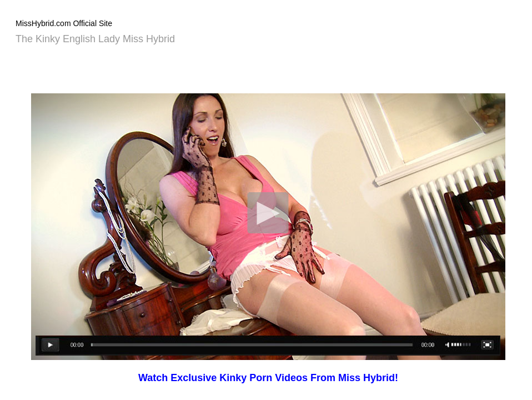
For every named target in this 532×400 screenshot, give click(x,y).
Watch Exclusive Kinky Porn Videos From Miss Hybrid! (268, 378)
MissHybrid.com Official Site (64, 23)
